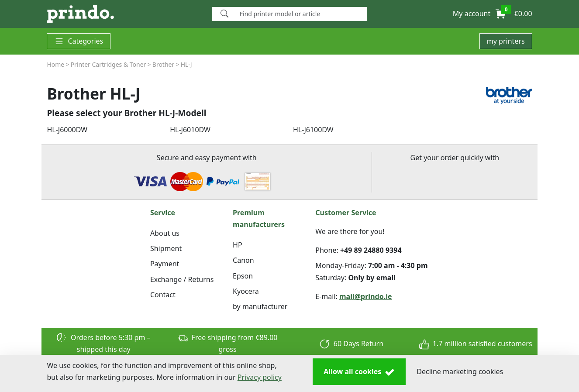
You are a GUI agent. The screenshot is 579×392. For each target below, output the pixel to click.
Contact (163, 295)
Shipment (166, 248)
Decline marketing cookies (460, 371)
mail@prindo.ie (366, 296)
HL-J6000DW (67, 130)
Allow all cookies (359, 372)
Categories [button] (79, 41)
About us (165, 233)
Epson (243, 276)
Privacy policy (260, 377)
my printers (506, 41)
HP (238, 245)
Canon (243, 260)
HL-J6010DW (190, 130)
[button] (472, 14)
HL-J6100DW (313, 130)
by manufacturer (260, 306)
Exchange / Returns (182, 279)
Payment (165, 264)
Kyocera (246, 291)
